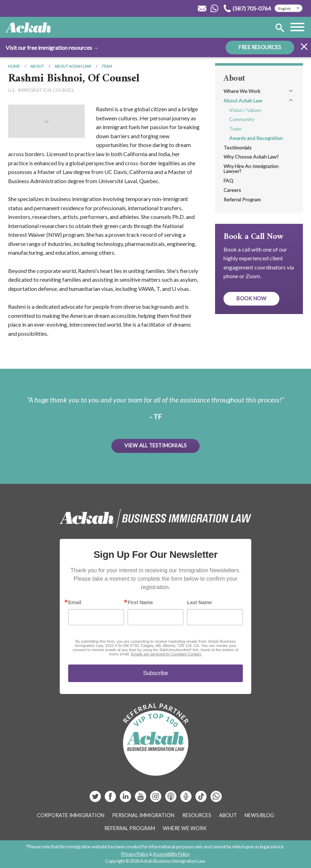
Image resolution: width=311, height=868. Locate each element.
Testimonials (238, 148)
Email (75, 602)
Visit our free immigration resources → (52, 48)
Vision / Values (245, 110)
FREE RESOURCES (260, 47)
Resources (197, 815)
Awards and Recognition (256, 138)
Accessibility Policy (171, 854)
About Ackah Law (73, 66)
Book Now (251, 298)
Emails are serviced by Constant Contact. (167, 654)
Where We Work (242, 91)
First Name (140, 602)
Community (242, 119)
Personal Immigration (143, 815)
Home (14, 66)
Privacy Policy (135, 854)
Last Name (199, 602)
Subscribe (155, 673)
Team (107, 66)
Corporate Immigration (71, 815)
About (37, 66)
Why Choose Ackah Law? (251, 157)
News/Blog (259, 815)
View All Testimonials (156, 445)
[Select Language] (289, 8)
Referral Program (242, 199)
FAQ (228, 181)
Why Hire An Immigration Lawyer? (251, 169)
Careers (232, 190)
